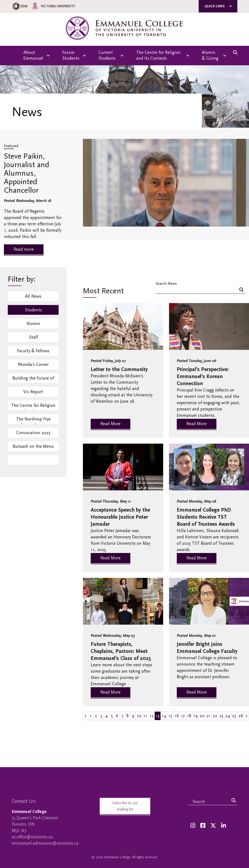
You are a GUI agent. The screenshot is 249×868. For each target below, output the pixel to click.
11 (145, 716)
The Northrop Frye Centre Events (33, 420)
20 (202, 716)
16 (177, 716)
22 (215, 716)
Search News (166, 283)
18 (189, 716)
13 (158, 716)
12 (152, 716)
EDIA (20, 6)
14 (164, 716)
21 (209, 716)
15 (170, 716)
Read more (24, 249)
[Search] (241, 290)
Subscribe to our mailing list (125, 806)
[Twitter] (213, 826)
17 (183, 716)
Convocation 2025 (33, 433)
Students (33, 310)
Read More (111, 424)
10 (139, 716)
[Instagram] (193, 826)
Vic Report (33, 392)
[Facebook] (203, 826)
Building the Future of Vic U (33, 379)
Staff (33, 337)
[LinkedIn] (223, 826)
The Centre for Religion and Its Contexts (33, 407)
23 (221, 716)
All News (33, 296)
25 (234, 716)
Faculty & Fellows (33, 351)
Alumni (33, 324)
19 (196, 716)
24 (228, 716)
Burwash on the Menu (33, 446)
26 (241, 716)
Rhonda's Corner (33, 365)
